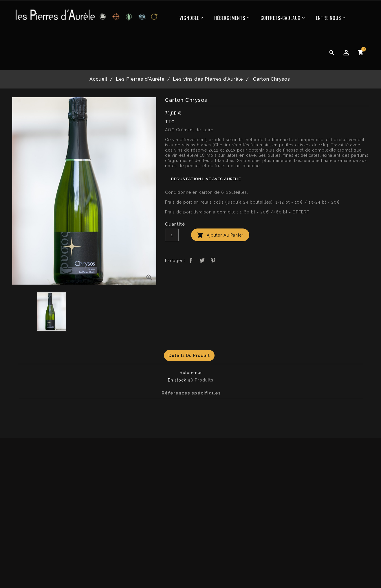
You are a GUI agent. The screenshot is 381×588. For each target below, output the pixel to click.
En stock (177, 380)
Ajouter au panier (220, 235)
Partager (191, 261)
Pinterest (213, 261)
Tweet (202, 261)
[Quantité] (172, 235)
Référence (191, 373)
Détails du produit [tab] (189, 355)
